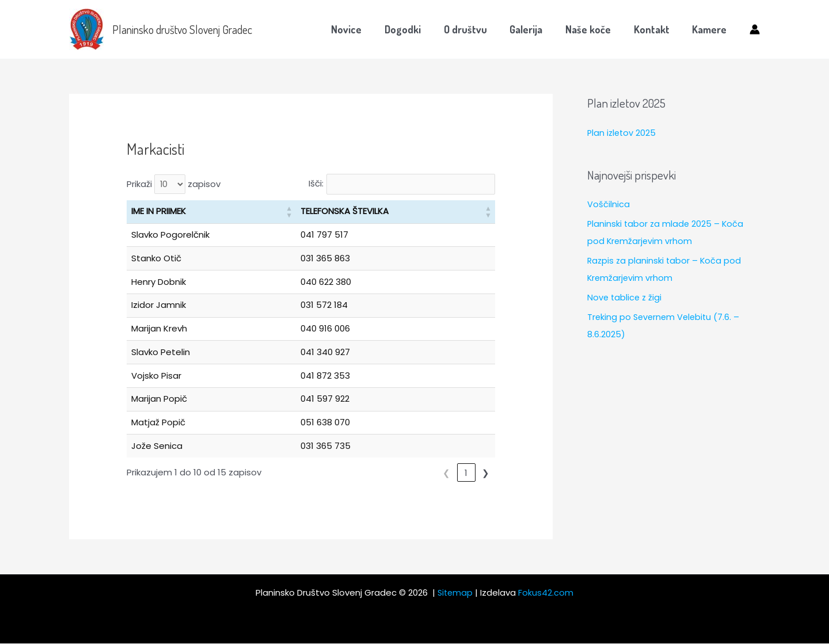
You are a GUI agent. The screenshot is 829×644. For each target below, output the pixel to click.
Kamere (710, 29)
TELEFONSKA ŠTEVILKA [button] (341, 212)
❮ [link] (427, 473)
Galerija (533, 29)
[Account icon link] (755, 29)
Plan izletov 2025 (623, 133)
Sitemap (455, 593)
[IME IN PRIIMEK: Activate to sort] (210, 212)
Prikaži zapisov (174, 184)
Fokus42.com (547, 593)
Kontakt (655, 29)
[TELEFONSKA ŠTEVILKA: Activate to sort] (394, 212)
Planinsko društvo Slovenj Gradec (182, 29)
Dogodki (414, 29)
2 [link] (466, 473)
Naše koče (593, 29)
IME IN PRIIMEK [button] (159, 212)
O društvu (475, 29)
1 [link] (446, 473)
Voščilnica (609, 204)
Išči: (309, 184)
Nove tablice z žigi (625, 297)
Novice (360, 29)
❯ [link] (486, 473)
